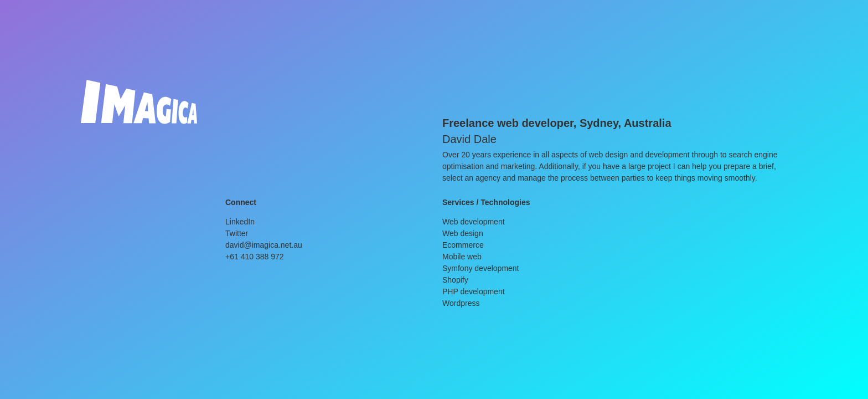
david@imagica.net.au (264, 245)
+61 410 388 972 (255, 257)
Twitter (237, 233)
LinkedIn (240, 222)
